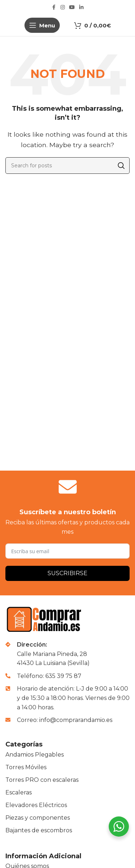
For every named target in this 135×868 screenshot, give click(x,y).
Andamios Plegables (35, 755)
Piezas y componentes (38, 818)
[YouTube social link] (72, 7)
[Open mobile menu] (42, 25)
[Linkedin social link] (81, 7)
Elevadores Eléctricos (36, 805)
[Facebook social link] (54, 7)
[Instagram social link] (63, 7)
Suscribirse (67, 573)
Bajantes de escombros (39, 830)
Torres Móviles (26, 767)
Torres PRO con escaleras (42, 780)
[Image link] (45, 619)
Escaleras (19, 792)
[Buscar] (67, 166)
